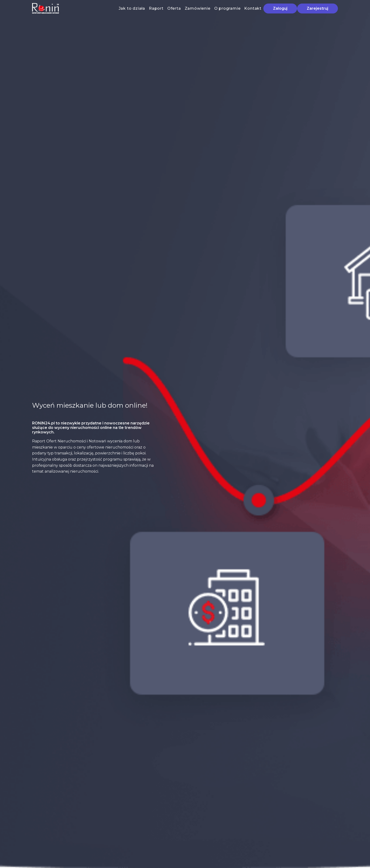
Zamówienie (198, 8)
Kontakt (253, 8)
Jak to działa (132, 8)
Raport (156, 8)
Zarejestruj (317, 8)
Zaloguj (280, 8)
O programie (227, 8)
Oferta (174, 8)
